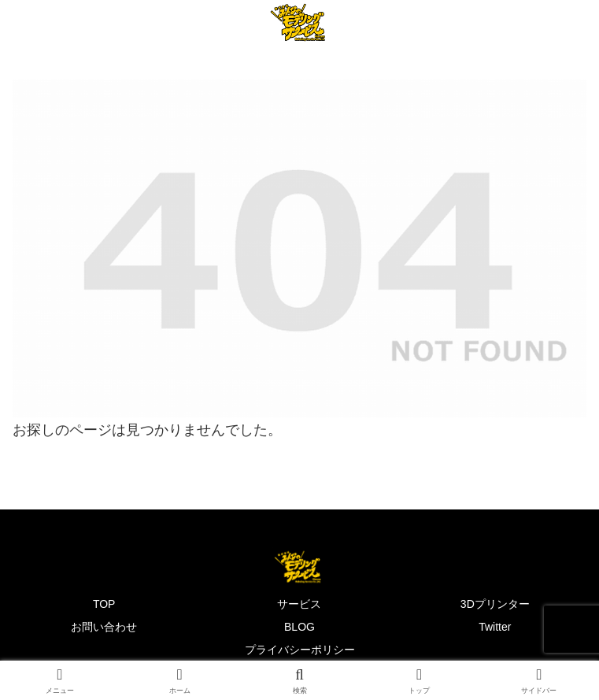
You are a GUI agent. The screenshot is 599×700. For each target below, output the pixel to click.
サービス (299, 604)
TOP (104, 604)
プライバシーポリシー (300, 650)
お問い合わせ (104, 627)
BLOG (299, 627)
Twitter (495, 627)
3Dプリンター (495, 604)
